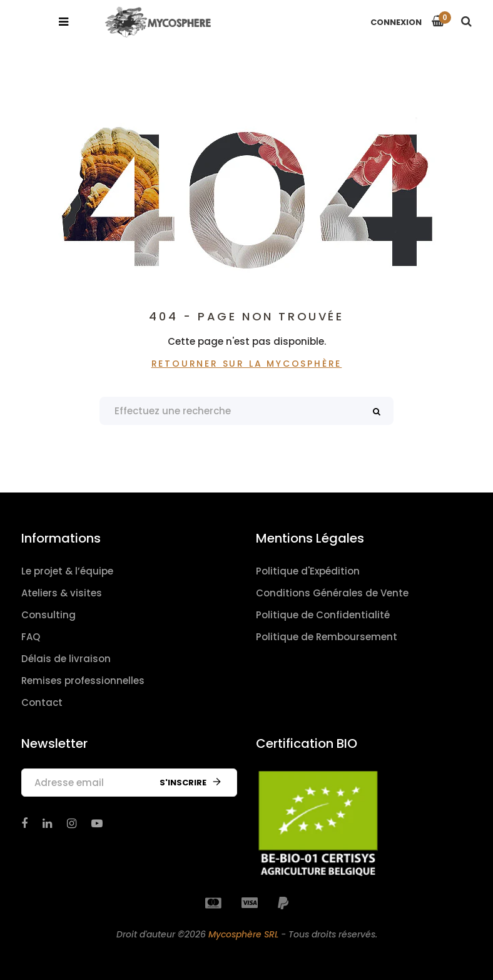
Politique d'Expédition (308, 571)
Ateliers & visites (62, 593)
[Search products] (246, 411)
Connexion (396, 22)
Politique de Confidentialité (323, 615)
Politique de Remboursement (327, 637)
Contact (42, 702)
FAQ (31, 637)
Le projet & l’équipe (67, 571)
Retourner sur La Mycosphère (247, 364)
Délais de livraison (66, 659)
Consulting (48, 615)
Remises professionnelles (83, 681)
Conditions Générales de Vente (332, 593)
